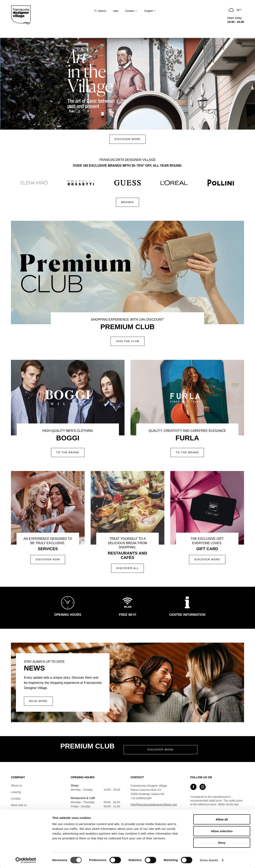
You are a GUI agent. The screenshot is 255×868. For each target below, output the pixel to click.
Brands (127, 202)
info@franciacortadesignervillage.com (154, 805)
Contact (16, 799)
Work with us (19, 805)
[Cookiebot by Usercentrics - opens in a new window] (26, 860)
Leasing (16, 792)
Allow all (222, 819)
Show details (209, 860)
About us (16, 785)
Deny (222, 843)
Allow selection (222, 831)
